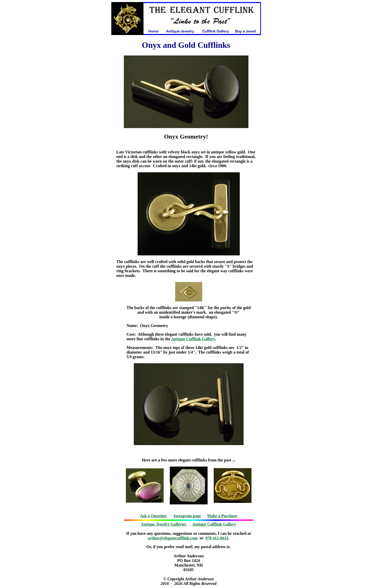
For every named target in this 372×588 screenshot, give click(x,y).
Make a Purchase (222, 516)
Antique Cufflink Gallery (193, 339)
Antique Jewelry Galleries (164, 524)
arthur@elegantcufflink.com (173, 538)
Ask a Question (153, 516)
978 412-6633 (217, 538)
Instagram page (187, 516)
